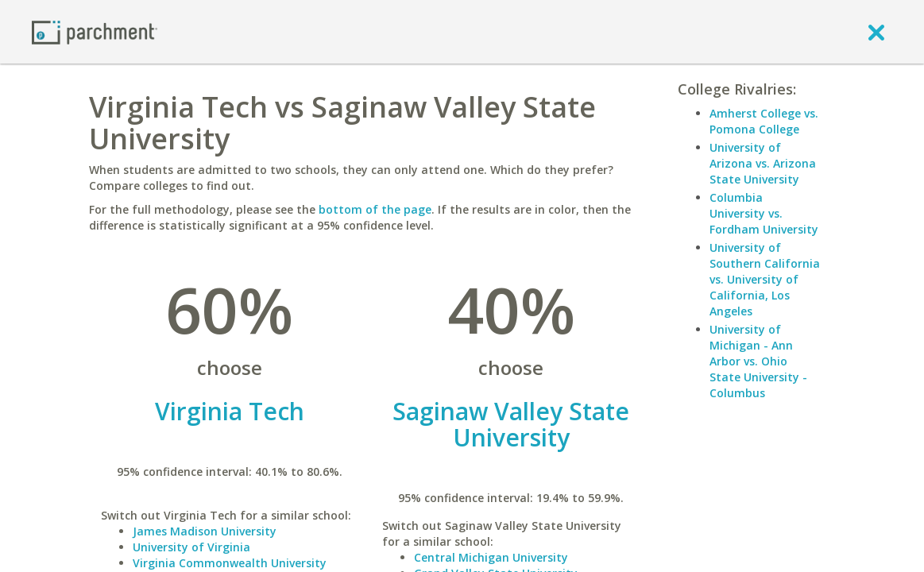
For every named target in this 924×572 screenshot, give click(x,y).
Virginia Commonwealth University (230, 563)
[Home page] (95, 31)
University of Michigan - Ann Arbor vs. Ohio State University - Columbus (758, 361)
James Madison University (205, 531)
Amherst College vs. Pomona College (764, 121)
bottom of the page (375, 209)
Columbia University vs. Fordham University (764, 213)
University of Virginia (191, 547)
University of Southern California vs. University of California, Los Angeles (765, 279)
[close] (876, 32)
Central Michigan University (491, 557)
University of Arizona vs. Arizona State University (763, 163)
